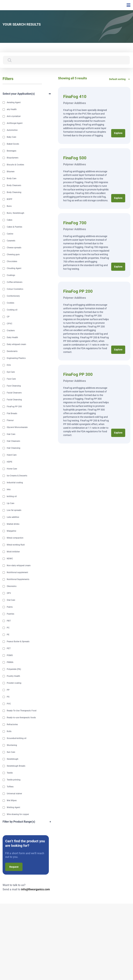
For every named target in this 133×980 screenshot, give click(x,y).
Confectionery (13, 296)
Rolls (9, 732)
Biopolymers (13, 158)
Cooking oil (12, 310)
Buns (9, 206)
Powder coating (14, 683)
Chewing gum (13, 255)
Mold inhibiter (13, 552)
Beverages (12, 151)
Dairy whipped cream (16, 345)
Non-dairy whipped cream (19, 566)
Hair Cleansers (13, 441)
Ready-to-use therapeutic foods (21, 718)
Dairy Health (12, 338)
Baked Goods (13, 144)
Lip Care (10, 504)
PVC (9, 704)
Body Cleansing (14, 193)
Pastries (10, 614)
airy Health (12, 110)
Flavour (10, 421)
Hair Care (11, 435)
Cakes (10, 220)
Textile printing (14, 780)
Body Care (12, 179)
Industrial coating (15, 483)
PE (8, 635)
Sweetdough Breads (16, 766)
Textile (10, 773)
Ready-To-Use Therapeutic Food (22, 711)
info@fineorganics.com (36, 890)
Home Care (12, 469)
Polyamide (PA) (14, 670)
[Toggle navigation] (127, 5)
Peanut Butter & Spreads (18, 642)
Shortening (12, 746)
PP (8, 690)
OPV (9, 593)
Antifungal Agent (15, 124)
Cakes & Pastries (14, 227)
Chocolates (12, 262)
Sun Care (11, 752)
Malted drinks (13, 524)
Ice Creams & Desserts (17, 476)
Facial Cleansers (14, 393)
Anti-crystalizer (14, 117)
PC (8, 628)
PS (8, 697)
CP (8, 317)
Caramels (11, 241)
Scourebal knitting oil (17, 739)
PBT (9, 621)
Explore (118, 133)
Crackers (11, 331)
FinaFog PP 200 (14, 407)
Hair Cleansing (14, 448)
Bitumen (11, 172)
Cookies (10, 303)
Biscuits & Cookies (15, 165)
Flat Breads (12, 414)
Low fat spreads (14, 511)
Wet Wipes (12, 801)
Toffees (10, 787)
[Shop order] (118, 79)
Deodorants (12, 352)
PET (9, 649)
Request (14, 867)
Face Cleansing (14, 386)
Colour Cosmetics (15, 289)
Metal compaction (15, 538)
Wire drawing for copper (18, 815)
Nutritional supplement (17, 573)
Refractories (12, 725)
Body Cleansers (14, 186)
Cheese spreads (14, 248)
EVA (9, 365)
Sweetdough (13, 759)
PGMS (10, 656)
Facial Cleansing (14, 400)
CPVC (10, 324)
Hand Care (12, 455)
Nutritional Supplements (18, 580)
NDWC (10, 559)
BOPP (10, 200)
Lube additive (13, 517)
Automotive (12, 130)
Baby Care (11, 137)
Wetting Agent (13, 808)
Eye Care (11, 372)
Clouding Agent (14, 269)
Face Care (11, 379)
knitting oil (12, 497)
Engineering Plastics (16, 359)
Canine (10, 234)
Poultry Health (13, 676)
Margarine (11, 531)
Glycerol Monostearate (17, 428)
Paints (10, 607)
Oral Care (11, 600)
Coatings (11, 276)
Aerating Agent (14, 103)
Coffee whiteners (15, 282)
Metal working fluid (16, 545)
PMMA (10, 663)
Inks (9, 490)
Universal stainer (14, 794)
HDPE (10, 462)
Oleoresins (12, 587)
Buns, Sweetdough (15, 213)
